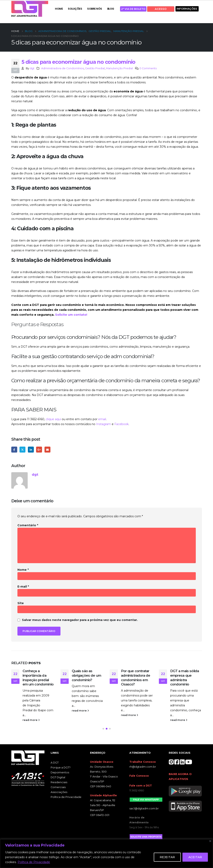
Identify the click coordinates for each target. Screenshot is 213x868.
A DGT (55, 764)
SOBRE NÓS (95, 9)
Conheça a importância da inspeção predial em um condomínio (38, 678)
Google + (39, 450)
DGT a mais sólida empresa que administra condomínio (185, 678)
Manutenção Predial (119, 68)
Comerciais (58, 788)
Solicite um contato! (71, 315)
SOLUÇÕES (75, 9)
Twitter (22, 450)
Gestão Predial (95, 68)
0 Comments (148, 68)
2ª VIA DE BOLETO (133, 9)
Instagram (104, 424)
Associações (59, 793)
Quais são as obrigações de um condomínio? (87, 675)
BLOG (111, 9)
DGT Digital (58, 778)
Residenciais (59, 783)
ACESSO (161, 9)
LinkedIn (31, 450)
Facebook (121, 424)
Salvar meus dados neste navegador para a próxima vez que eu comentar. (80, 620)
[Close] (210, 841)
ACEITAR (195, 857)
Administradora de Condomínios (63, 68)
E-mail (23, 587)
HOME (59, 9)
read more (31, 720)
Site (21, 603)
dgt (32, 68)
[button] (103, 730)
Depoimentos (60, 773)
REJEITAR (167, 857)
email (102, 419)
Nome (23, 570)
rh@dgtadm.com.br (143, 768)
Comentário (28, 525)
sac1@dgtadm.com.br (144, 810)
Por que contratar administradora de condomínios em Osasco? (136, 678)
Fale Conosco (139, 777)
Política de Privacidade (34, 862)
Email (47, 450)
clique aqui (53, 419)
